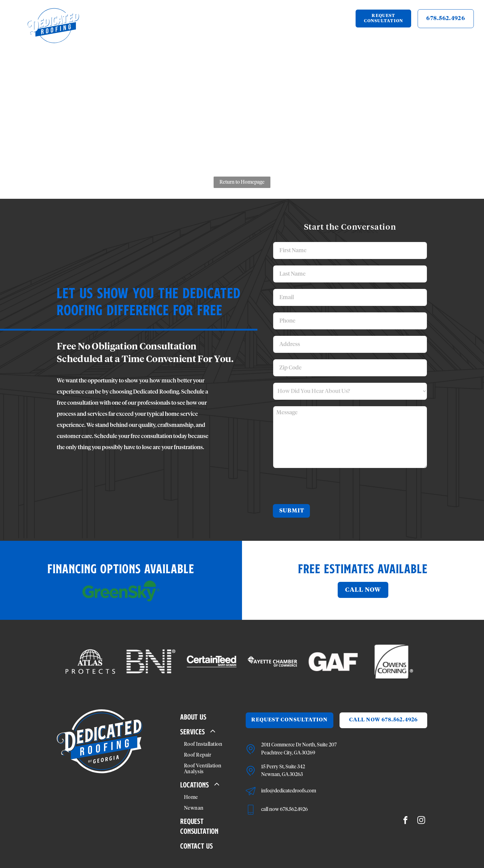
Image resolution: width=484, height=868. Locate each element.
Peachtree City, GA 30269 (288, 753)
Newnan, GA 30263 (282, 774)
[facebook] (406, 821)
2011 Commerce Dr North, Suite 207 (299, 745)
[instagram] (421, 821)
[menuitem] (137, 29)
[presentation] (320, 486)
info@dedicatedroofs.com (289, 791)
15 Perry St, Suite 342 (283, 767)
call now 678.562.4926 (284, 809)
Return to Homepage (242, 182)
